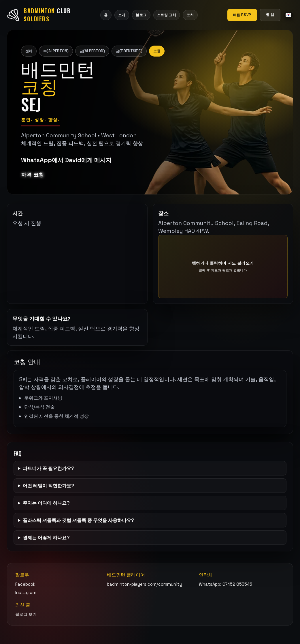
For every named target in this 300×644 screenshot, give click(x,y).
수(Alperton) (56, 51)
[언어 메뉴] (288, 15)
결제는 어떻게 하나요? (46, 538)
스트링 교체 (167, 15)
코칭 (157, 51)
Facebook (25, 584)
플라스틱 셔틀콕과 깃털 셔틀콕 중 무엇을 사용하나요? (79, 520)
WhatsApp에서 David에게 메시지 (66, 160)
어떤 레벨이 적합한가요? (49, 486)
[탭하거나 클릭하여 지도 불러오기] (223, 267)
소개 (122, 15)
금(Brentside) (129, 51)
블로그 (141, 15)
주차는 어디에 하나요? (46, 503)
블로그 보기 (26, 614)
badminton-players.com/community (145, 584)
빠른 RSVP (242, 15)
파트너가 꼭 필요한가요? (49, 468)
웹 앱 (270, 15)
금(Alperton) (92, 51)
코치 (190, 15)
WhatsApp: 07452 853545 (226, 584)
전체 (29, 51)
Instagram (26, 592)
